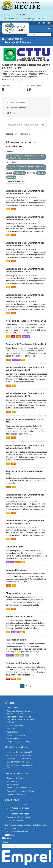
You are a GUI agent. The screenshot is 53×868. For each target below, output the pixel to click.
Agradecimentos (13, 738)
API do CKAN (10, 828)
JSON (14, 209)
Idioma (5, 842)
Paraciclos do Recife (16, 640)
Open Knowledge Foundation (16, 831)
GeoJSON (26, 336)
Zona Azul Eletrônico (16, 570)
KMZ (22, 655)
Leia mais (19, 79)
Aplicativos (11, 729)
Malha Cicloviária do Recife (19, 617)
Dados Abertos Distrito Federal (19, 788)
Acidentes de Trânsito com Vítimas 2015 (26, 344)
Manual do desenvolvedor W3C (19, 755)
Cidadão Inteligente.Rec (16, 794)
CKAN (6, 838)
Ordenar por (11, 134)
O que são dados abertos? (17, 805)
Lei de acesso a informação (18, 814)
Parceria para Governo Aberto (19, 817)
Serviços (21, 15)
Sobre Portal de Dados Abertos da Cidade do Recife (26, 825)
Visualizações (12, 732)
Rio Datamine (12, 784)
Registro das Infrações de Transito (23, 663)
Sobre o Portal (12, 708)
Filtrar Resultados (15, 181)
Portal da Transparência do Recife (20, 791)
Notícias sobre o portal (16, 725)
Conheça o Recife (34, 19)
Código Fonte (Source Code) (18, 742)
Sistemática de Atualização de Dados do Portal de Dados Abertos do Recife (21, 719)
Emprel (26, 858)
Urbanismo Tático (15, 547)
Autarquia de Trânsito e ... (19, 42)
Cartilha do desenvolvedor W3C (19, 759)
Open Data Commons (15, 820)
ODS (27, 655)
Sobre (11, 113)
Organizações (15, 39)
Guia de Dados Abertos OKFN (19, 762)
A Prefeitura (8, 15)
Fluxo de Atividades (16, 108)
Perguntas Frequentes (16, 735)
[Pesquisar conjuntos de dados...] (23, 125)
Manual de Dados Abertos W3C (19, 752)
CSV (8, 209)
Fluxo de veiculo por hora (19, 593)
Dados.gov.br (12, 781)
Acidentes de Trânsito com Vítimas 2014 (26, 321)
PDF (13, 336)
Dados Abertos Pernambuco (18, 778)
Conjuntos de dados (17, 102)
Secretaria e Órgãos (12, 19)
